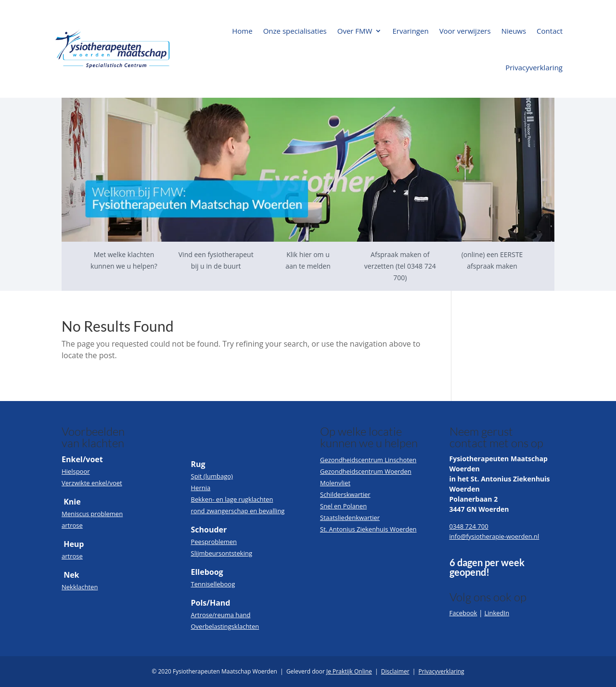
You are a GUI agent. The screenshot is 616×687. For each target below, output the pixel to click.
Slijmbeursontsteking (222, 553)
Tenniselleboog (213, 584)
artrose (72, 525)
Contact (550, 31)
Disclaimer (395, 671)
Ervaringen (410, 31)
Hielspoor (76, 471)
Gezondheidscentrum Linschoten (368, 460)
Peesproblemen (214, 542)
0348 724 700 (469, 526)
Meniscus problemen (92, 514)
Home (242, 31)
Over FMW (355, 31)
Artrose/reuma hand (221, 615)
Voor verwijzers (465, 31)
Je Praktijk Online (349, 671)
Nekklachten (80, 587)
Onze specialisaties (295, 31)
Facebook (463, 613)
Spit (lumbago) (212, 476)
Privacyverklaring (534, 67)
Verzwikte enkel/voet (92, 483)
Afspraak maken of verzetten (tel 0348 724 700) (400, 266)
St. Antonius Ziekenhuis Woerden (368, 529)
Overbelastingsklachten (225, 626)
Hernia (201, 488)
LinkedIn (497, 613)
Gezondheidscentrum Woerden (366, 471)
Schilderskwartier (345, 494)
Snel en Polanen (343, 506)
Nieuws (514, 31)
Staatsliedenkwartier (350, 518)
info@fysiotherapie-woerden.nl (494, 536)
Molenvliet (335, 483)
